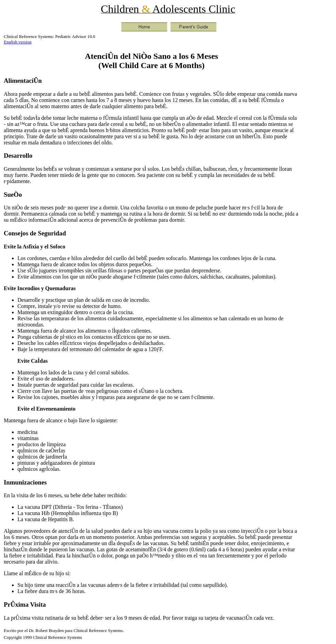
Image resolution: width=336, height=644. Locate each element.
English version (18, 42)
